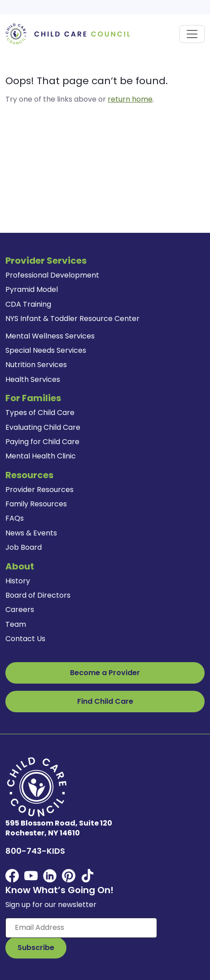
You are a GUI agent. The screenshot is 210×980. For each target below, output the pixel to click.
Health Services (33, 379)
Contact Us (25, 639)
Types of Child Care (40, 413)
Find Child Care (105, 701)
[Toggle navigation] (192, 34)
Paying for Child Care (42, 442)
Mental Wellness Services (50, 336)
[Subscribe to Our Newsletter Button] (36, 948)
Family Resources (36, 504)
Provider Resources (39, 490)
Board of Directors (38, 595)
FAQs (15, 518)
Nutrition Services (36, 365)
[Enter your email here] (81, 928)
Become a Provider (105, 673)
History (18, 581)
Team (16, 624)
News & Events (31, 533)
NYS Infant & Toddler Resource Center (72, 319)
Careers (20, 610)
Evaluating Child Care (43, 427)
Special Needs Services (46, 350)
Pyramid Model (32, 289)
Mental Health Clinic (41, 456)
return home (130, 99)
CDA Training (28, 304)
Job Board (24, 547)
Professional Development (52, 275)
